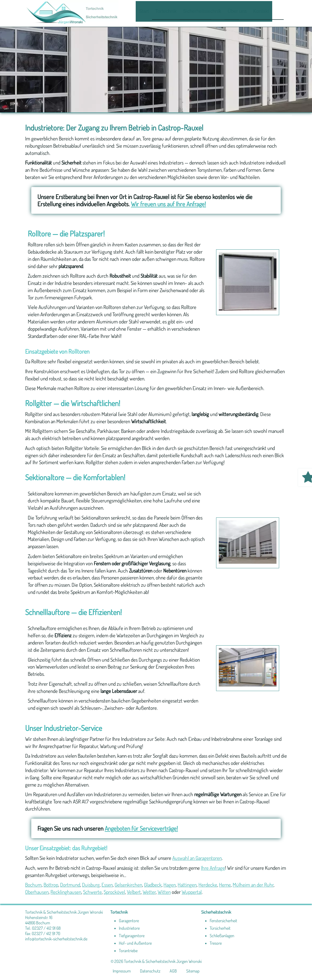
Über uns (237, 11)
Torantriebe (128, 951)
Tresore (216, 943)
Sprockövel (114, 892)
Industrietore (129, 928)
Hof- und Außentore (135, 943)
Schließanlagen (222, 936)
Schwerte (92, 892)
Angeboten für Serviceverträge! (141, 828)
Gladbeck (153, 885)
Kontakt (261, 11)
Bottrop (51, 885)
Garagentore (129, 921)
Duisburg (91, 885)
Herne (225, 885)
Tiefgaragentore (132, 936)
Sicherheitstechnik (202, 11)
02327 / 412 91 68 (46, 928)
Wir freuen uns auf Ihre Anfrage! (168, 204)
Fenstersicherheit (223, 921)
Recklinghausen (66, 892)
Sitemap (193, 971)
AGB (173, 971)
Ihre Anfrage (213, 868)
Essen (107, 885)
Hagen (170, 885)
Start (144, 11)
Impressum (122, 971)
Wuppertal (192, 892)
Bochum (33, 885)
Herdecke (208, 885)
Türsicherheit (220, 928)
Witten (164, 892)
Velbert (134, 892)
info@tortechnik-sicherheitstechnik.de (56, 939)
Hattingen (187, 885)
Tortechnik (166, 11)
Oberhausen (37, 892)
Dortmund (70, 885)
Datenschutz (150, 971)
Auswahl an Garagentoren (197, 858)
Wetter (149, 892)
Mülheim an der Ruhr (253, 885)
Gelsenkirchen (128, 885)
